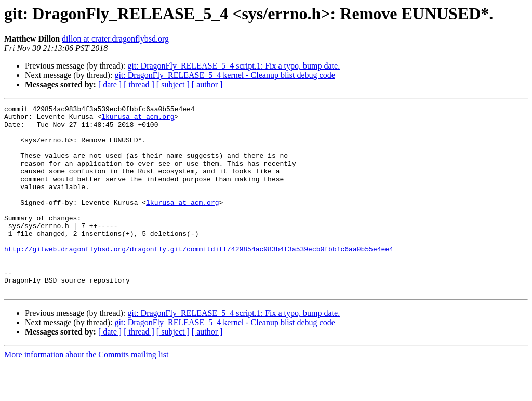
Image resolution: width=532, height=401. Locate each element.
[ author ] (207, 84)
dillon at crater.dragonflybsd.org (115, 39)
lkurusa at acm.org (138, 119)
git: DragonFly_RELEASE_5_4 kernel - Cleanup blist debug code (224, 75)
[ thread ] (139, 84)
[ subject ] (173, 84)
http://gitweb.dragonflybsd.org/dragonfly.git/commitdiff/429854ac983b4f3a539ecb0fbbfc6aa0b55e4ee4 (199, 278)
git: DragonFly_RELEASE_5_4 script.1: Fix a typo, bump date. (234, 66)
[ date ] (110, 84)
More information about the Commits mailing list (86, 392)
